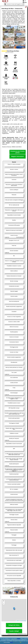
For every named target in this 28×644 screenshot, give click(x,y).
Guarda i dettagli (14, 631)
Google (19, 639)
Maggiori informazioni (17, 156)
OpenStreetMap (23, 621)
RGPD (12, 642)
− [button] (4, 603)
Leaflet (18, 621)
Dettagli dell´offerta (14, 625)
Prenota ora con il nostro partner (18, 152)
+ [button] (4, 601)
